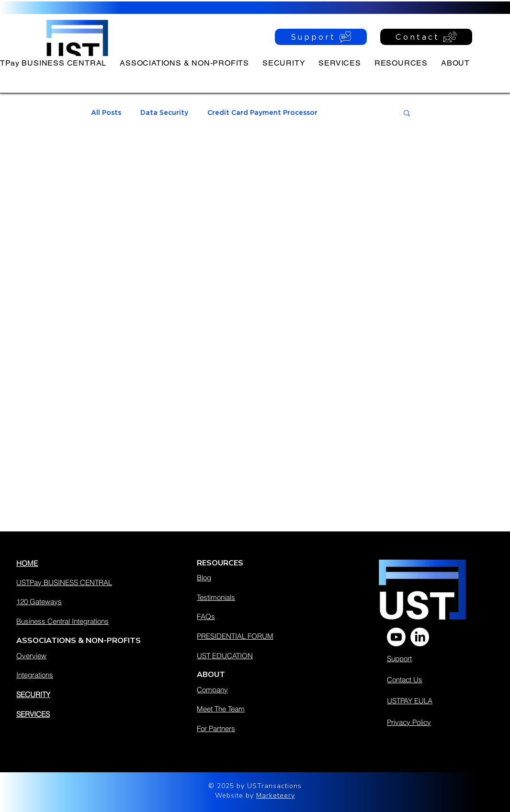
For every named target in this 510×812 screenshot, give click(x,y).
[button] (401, 63)
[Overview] (84, 655)
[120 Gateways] (84, 601)
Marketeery (276, 795)
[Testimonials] (258, 597)
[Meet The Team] (258, 709)
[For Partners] (258, 728)
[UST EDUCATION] (258, 655)
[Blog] (258, 577)
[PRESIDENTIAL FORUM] (258, 636)
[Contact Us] (429, 679)
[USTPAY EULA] (437, 700)
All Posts (106, 113)
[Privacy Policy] (438, 722)
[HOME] (84, 563)
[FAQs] (258, 616)
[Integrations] (84, 675)
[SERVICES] (84, 714)
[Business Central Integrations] (84, 621)
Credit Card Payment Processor (262, 113)
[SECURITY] (84, 694)
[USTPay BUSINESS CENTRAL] (84, 582)
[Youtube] (396, 637)
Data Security (164, 113)
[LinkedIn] (420, 637)
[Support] (321, 37)
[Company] (258, 689)
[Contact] (426, 37)
